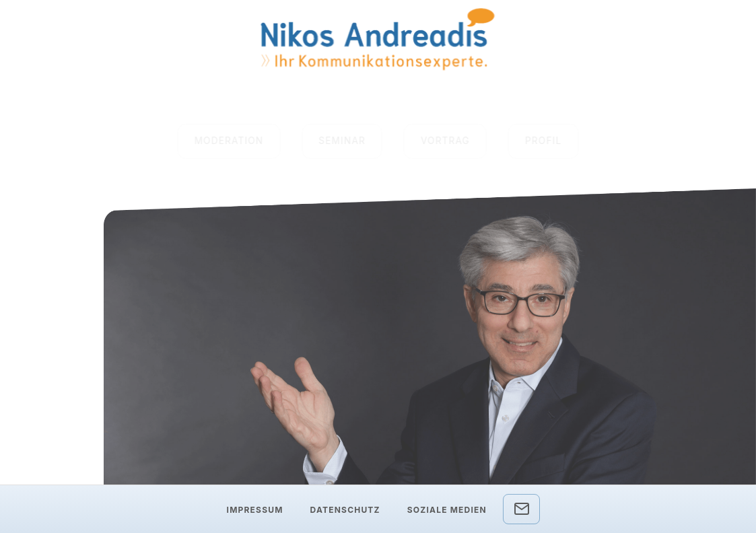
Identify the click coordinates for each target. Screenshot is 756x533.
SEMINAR (342, 141)
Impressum (255, 510)
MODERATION (229, 141)
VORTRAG (445, 141)
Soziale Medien (447, 510)
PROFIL (543, 141)
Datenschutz (345, 510)
